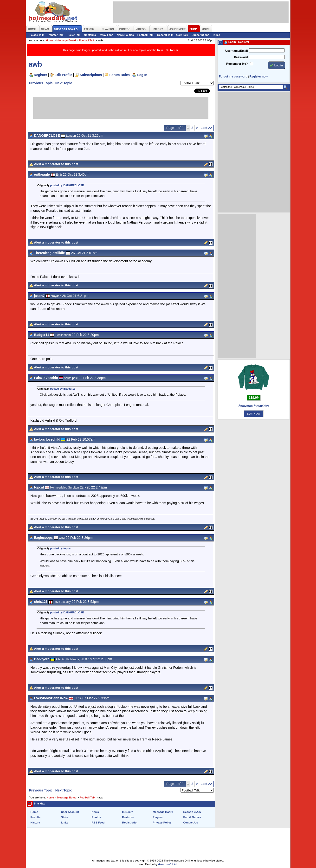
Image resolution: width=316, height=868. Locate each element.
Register (41, 75)
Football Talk (145, 35)
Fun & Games (192, 817)
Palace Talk (37, 35)
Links (65, 823)
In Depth (128, 812)
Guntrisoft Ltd (167, 864)
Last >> (206, 128)
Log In (142, 75)
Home (49, 40)
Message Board (66, 40)
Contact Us (191, 823)
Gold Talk (182, 35)
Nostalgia (90, 35)
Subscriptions (200, 35)
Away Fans (106, 35)
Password (241, 57)
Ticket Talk (74, 35)
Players (158, 817)
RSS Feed (98, 823)
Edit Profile (63, 75)
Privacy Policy (162, 823)
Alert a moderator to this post (56, 164)
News (95, 812)
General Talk (165, 35)
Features (128, 817)
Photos (96, 817)
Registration (130, 823)
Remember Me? (237, 64)
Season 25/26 (192, 812)
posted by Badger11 (63, 389)
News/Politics (125, 35)
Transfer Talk (55, 35)
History (35, 823)
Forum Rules (120, 75)
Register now (259, 77)
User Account (70, 812)
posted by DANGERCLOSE (67, 185)
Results (36, 817)
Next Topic (64, 83)
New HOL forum (168, 50)
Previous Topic (41, 83)
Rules (216, 35)
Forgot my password (233, 77)
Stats (64, 817)
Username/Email (237, 51)
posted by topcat (61, 548)
